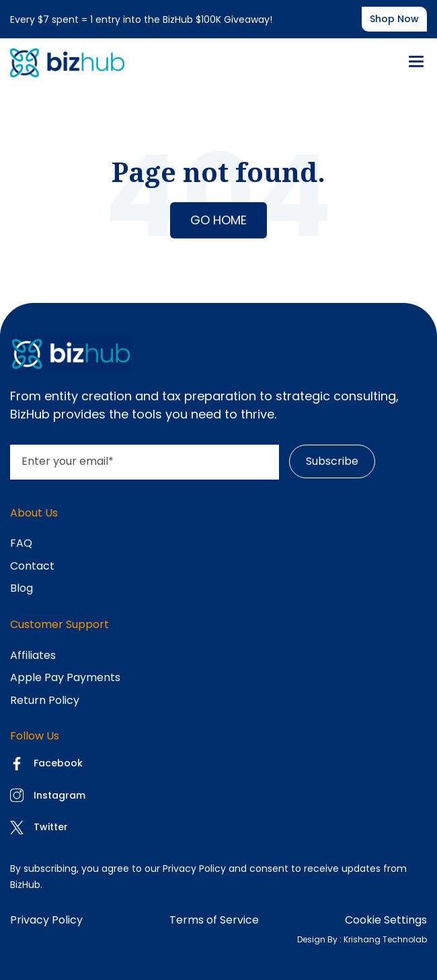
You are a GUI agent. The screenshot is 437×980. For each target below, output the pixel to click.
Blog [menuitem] (22, 588)
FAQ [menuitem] (21, 543)
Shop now (394, 19)
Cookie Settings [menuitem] (386, 920)
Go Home (218, 220)
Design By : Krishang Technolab (362, 939)
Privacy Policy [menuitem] (46, 920)
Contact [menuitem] (32, 566)
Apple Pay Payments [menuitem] (65, 677)
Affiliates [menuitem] (33, 655)
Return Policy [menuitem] (45, 700)
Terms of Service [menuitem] (214, 920)
